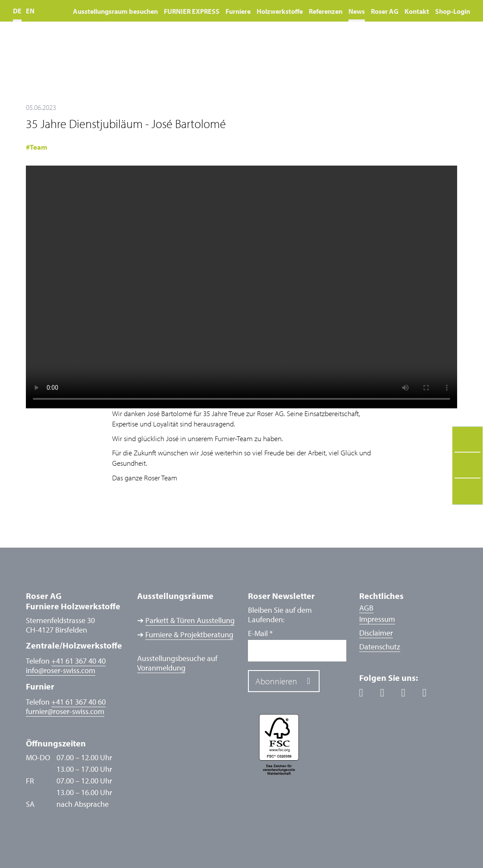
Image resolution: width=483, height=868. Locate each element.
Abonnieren (276, 681)
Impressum (377, 619)
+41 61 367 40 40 (78, 661)
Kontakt (417, 11)
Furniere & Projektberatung (189, 635)
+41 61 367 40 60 (78, 702)
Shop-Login (453, 11)
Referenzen (326, 11)
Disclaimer (376, 633)
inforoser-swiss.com (61, 671)
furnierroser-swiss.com (65, 711)
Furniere (238, 11)
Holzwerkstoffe (280, 11)
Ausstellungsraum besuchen (115, 11)
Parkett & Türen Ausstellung (190, 620)
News (357, 11)
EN (30, 11)
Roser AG (385, 11)
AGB (366, 608)
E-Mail (260, 633)
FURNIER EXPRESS (192, 11)
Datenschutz (380, 647)
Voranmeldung (161, 668)
